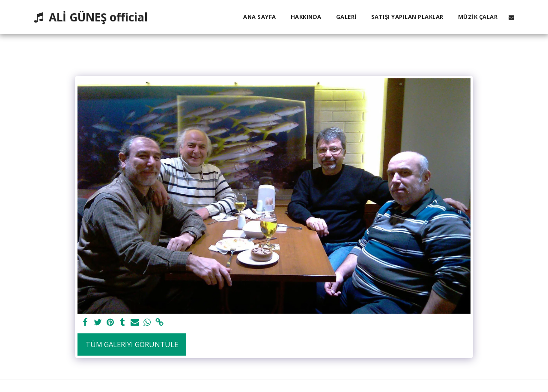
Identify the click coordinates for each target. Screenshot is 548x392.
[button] (511, 17)
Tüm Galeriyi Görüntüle (132, 344)
